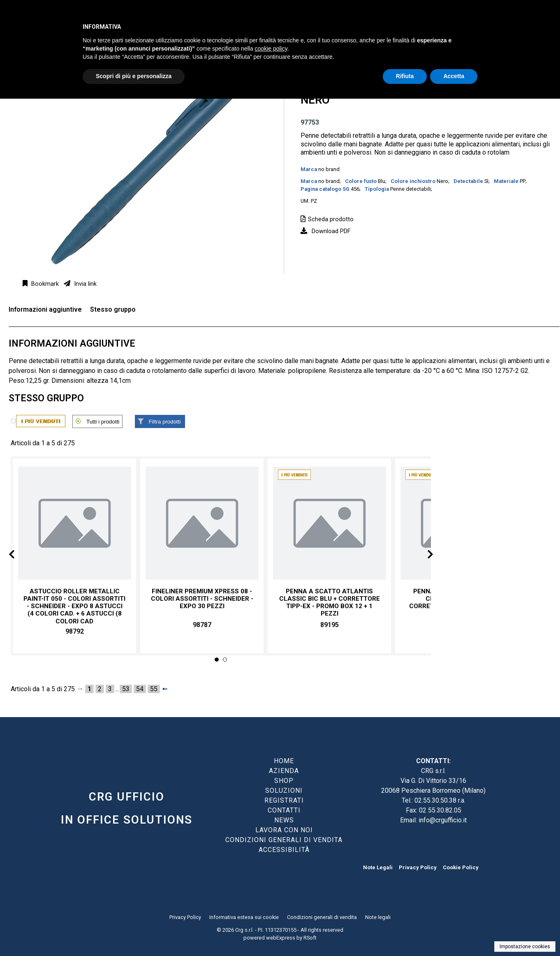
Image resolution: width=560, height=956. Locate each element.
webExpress (281, 938)
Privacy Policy (418, 867)
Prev (18, 556)
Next (423, 556)
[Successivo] (165, 689)
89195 (330, 625)
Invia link (84, 284)
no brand (329, 169)
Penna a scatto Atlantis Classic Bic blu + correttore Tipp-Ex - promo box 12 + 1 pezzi (330, 603)
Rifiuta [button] (405, 76)
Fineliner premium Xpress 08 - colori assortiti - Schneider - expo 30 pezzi (202, 599)
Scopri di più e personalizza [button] (134, 76)
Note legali (378, 917)
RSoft (310, 938)
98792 (75, 631)
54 (140, 689)
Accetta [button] (454, 76)
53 (126, 689)
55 (154, 689)
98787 (202, 625)
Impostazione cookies (525, 947)
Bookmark (44, 284)
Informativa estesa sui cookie (244, 917)
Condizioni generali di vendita (322, 917)
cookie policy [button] (271, 49)
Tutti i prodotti (103, 422)
